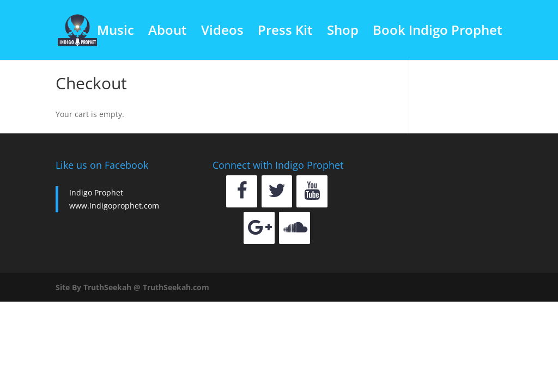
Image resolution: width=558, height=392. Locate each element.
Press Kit (285, 32)
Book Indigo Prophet (438, 32)
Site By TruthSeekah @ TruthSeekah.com (132, 287)
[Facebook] (242, 191)
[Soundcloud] (295, 228)
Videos (222, 32)
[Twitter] (277, 191)
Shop (343, 32)
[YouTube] (312, 191)
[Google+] (259, 228)
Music (116, 32)
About (168, 32)
